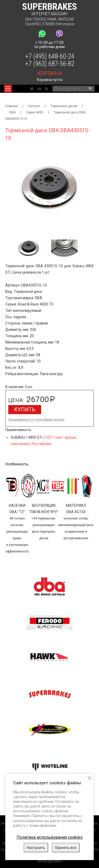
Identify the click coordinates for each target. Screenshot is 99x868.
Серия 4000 (35, 112)
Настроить (36, 848)
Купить (25, 409)
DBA (29, 19)
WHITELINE (66, 19)
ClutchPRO (33, 24)
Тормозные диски (64, 106)
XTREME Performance (58, 24)
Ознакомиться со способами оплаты (36, 420)
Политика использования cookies (50, 837)
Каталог (34, 106)
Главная (11, 106)
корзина (50, 73)
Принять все (66, 848)
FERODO (39, 19)
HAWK (52, 19)
